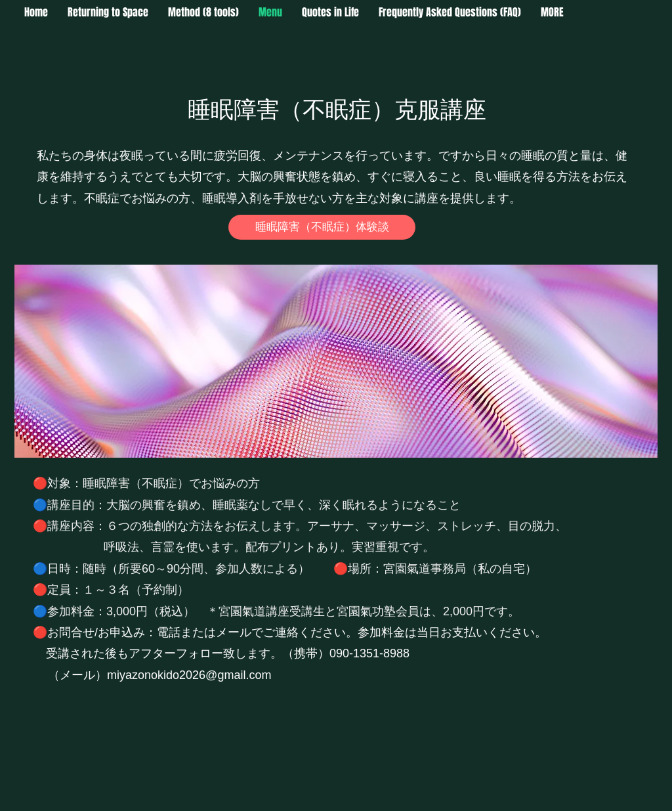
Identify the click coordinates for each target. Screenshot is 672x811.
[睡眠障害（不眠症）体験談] (322, 227)
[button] (552, 12)
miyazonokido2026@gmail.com (189, 675)
